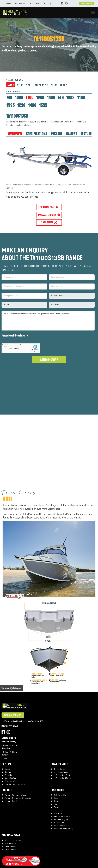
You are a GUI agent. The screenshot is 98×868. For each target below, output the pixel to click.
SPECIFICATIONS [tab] (37, 134)
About (8, 4)
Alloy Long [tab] (41, 85)
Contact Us (20, 4)
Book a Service (13, 715)
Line (55, 804)
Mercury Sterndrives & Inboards (18, 798)
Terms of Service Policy (15, 784)
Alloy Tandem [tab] (59, 85)
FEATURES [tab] (87, 134)
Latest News (34, 4)
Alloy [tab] (11, 85)
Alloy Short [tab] (24, 85)
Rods (56, 798)
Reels (56, 801)
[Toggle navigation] (93, 13)
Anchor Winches (61, 825)
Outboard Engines (61, 819)
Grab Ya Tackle (60, 795)
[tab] (9, 98)
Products (57, 790)
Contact (8, 772)
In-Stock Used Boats (62, 778)
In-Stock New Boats (62, 775)
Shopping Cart (11, 778)
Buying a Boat (11, 835)
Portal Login (10, 775)
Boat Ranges (59, 764)
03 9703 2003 (10, 726)
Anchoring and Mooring (63, 828)
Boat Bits (58, 813)
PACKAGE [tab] (57, 134)
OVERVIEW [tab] (15, 134)
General (7, 764)
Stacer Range (59, 769)
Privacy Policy (11, 781)
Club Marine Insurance (14, 840)
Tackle (56, 807)
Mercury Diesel (11, 801)
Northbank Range (61, 772)
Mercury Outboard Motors (15, 795)
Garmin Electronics (62, 816)
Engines (7, 790)
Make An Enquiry (12, 846)
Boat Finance (10, 843)
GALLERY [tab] (72, 134)
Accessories (59, 822)
